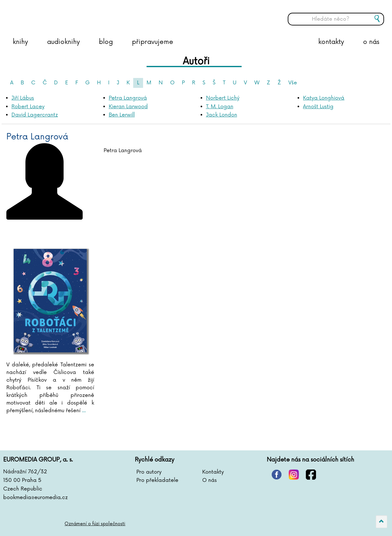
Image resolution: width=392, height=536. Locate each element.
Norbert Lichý (223, 98)
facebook (311, 475)
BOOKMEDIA (68, 14)
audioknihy (63, 42)
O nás (210, 480)
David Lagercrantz (35, 115)
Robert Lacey (28, 107)
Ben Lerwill (122, 115)
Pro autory (149, 472)
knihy (20, 42)
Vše (293, 83)
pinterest (277, 475)
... (83, 411)
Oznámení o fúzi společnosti (95, 524)
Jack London (222, 115)
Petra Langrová (128, 98)
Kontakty (213, 472)
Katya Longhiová (324, 98)
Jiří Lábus (23, 98)
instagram (294, 475)
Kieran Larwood (128, 107)
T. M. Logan (220, 107)
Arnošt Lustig (318, 107)
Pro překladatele (157, 480)
